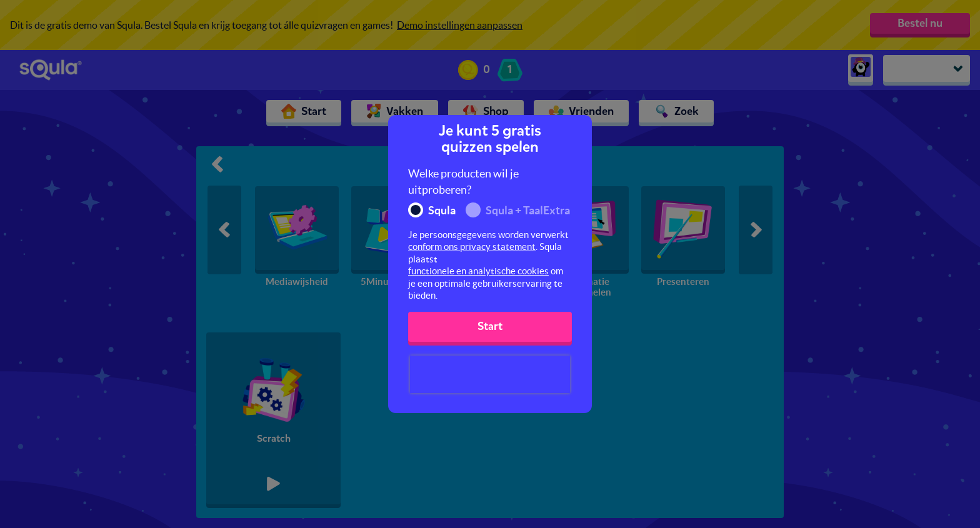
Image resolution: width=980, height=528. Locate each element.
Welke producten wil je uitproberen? (463, 182)
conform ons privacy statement (472, 247)
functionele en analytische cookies (478, 271)
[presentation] (490, 374)
